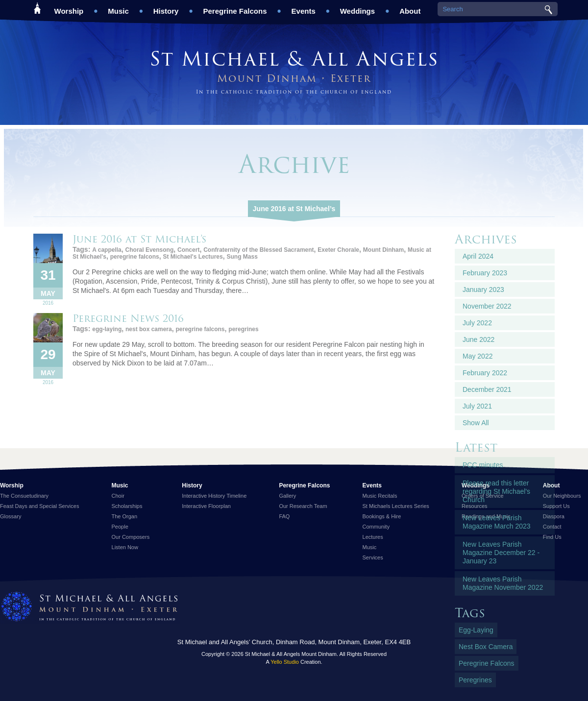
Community (376, 527)
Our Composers (131, 537)
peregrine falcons (135, 257)
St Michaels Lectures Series (396, 506)
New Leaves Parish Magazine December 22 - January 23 (501, 553)
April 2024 (478, 256)
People (120, 527)
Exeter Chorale (338, 250)
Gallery (287, 496)
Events (304, 8)
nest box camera (149, 329)
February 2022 (485, 373)
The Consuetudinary (24, 496)
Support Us (556, 506)
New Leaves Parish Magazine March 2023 (497, 522)
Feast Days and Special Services (39, 506)
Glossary (11, 516)
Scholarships (127, 506)
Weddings (357, 8)
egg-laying (107, 329)
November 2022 (487, 306)
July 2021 (477, 406)
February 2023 (485, 273)
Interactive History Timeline (214, 496)
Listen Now (125, 547)
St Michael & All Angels (294, 59)
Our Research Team (303, 506)
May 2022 (478, 356)
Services (373, 557)
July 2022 (477, 323)
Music (118, 8)
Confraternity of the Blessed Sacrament (258, 250)
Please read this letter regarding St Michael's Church (496, 491)
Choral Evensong (150, 250)
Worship (69, 8)
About (410, 8)
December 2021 (487, 389)
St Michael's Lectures (193, 257)
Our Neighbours (562, 496)
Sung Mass (242, 257)
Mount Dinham (383, 250)
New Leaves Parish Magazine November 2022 (503, 583)
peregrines (243, 329)
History (166, 8)
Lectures (373, 537)
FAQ (284, 516)
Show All (476, 423)
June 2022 (478, 339)
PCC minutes (483, 465)
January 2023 (483, 290)
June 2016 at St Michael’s (294, 209)
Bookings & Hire (382, 516)
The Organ (125, 516)
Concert (188, 250)
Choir (118, 496)
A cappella (107, 250)
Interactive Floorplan (206, 506)
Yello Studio (285, 662)
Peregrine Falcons (235, 8)
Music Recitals (380, 496)
